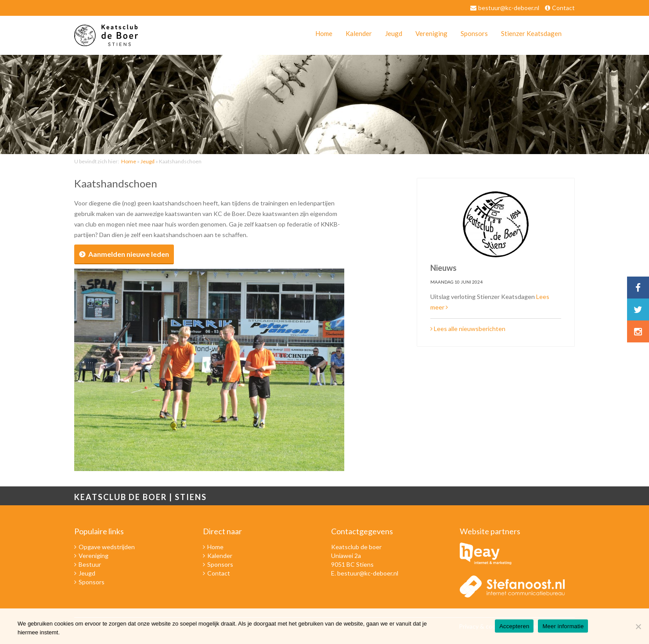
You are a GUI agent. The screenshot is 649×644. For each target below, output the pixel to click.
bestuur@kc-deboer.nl (509, 8)
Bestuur (90, 564)
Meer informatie (563, 626)
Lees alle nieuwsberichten (468, 329)
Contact (563, 8)
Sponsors (474, 33)
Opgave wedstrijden (107, 547)
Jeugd (394, 33)
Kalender (359, 33)
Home (324, 33)
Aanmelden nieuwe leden (129, 254)
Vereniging (431, 33)
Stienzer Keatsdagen (531, 33)
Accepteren (514, 626)
